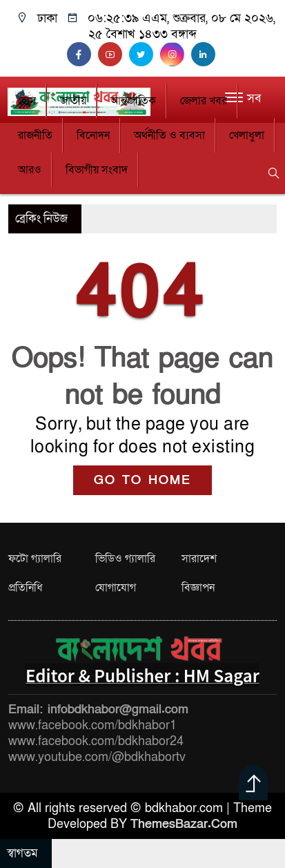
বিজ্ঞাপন (198, 588)
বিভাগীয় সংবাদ (97, 170)
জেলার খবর (204, 101)
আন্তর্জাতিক (133, 101)
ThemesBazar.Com (184, 824)
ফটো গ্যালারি (35, 559)
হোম (27, 101)
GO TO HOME (142, 480)
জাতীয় (73, 101)
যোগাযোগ (116, 588)
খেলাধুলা (247, 135)
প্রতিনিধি (26, 588)
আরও (30, 170)
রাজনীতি (35, 135)
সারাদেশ (199, 559)
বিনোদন (93, 135)
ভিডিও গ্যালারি (125, 559)
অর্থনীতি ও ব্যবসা (169, 135)
